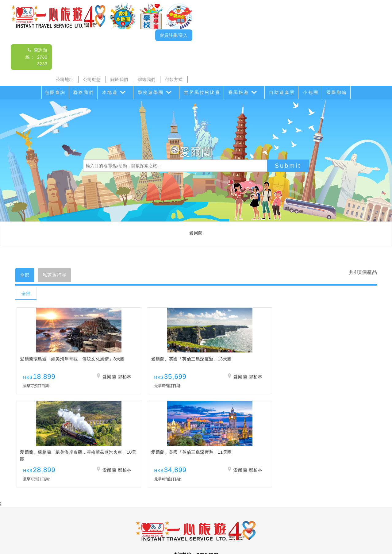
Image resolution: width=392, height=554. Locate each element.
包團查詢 (55, 92)
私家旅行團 (59, 276)
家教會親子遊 (173, 510)
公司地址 (65, 79)
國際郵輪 (337, 92)
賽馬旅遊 (239, 92)
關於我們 (119, 79)
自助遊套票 (282, 92)
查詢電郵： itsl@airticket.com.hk (196, 475)
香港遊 (290, 510)
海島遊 (118, 510)
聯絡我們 (147, 79)
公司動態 (92, 79)
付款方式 (174, 79)
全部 (26, 276)
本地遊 (110, 92)
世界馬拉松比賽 (202, 92)
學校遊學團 (151, 92)
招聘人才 (244, 522)
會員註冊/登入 (174, 35)
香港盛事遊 (265, 510)
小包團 (311, 92)
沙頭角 (98, 510)
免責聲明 (269, 522)
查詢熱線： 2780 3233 (36, 57)
